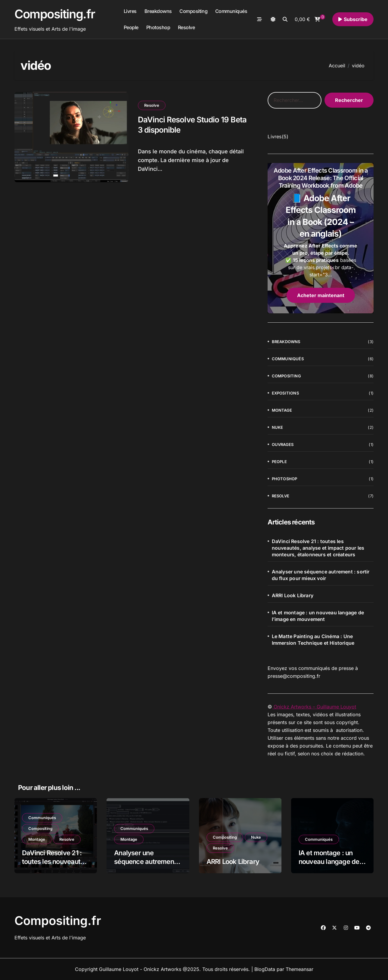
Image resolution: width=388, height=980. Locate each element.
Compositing (193, 11)
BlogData (265, 969)
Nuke (278, 427)
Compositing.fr (55, 14)
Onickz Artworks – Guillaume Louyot (314, 707)
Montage (282, 410)
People (131, 27)
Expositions (285, 393)
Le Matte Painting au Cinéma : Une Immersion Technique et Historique (313, 640)
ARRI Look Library (293, 595)
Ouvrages (283, 444)
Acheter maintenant (321, 295)
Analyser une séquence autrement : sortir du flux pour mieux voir (321, 575)
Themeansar (300, 969)
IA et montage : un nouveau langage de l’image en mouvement (318, 616)
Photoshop (158, 27)
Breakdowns (158, 11)
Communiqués (231, 11)
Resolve (186, 27)
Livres (130, 11)
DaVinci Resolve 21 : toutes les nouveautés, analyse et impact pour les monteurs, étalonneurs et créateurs (318, 548)
